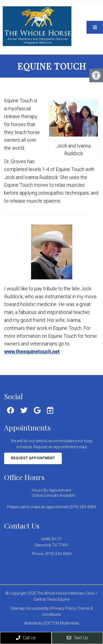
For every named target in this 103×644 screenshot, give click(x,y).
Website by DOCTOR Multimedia (51, 623)
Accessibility (38, 608)
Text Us (77, 638)
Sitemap (18, 608)
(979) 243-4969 (58, 554)
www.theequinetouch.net (32, 352)
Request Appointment (33, 458)
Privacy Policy (64, 608)
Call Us (26, 638)
